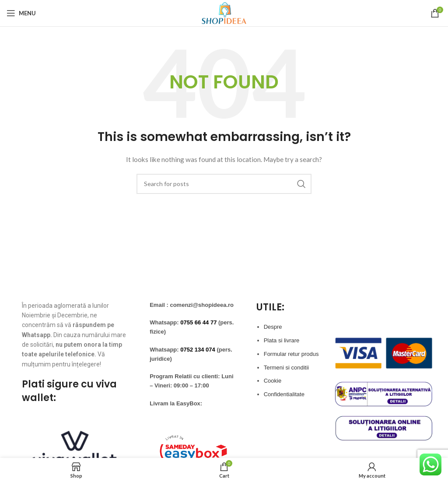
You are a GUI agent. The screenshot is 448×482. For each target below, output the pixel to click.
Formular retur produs (291, 354)
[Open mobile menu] (21, 13)
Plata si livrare (282, 340)
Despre (273, 327)
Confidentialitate (284, 394)
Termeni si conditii (286, 368)
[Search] (224, 184)
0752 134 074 (198, 350)
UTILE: (270, 307)
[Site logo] (224, 12)
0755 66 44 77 (198, 322)
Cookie (273, 381)
